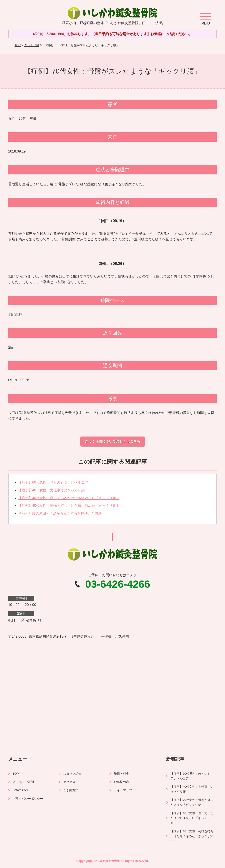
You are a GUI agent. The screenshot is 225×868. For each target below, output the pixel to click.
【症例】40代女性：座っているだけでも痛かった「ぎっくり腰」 (69, 498)
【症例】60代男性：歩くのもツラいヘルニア (53, 482)
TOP (18, 45)
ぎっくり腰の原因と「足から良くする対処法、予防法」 (62, 513)
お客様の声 (121, 782)
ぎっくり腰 (32, 45)
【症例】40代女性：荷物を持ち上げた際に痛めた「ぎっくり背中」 (71, 506)
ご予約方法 (71, 790)
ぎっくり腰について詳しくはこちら (112, 441)
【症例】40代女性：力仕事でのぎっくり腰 (51, 490)
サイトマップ (123, 790)
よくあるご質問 (23, 782)
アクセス (69, 782)
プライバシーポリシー (28, 799)
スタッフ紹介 (72, 774)
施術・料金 (121, 774)
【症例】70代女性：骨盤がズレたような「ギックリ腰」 (192, 802)
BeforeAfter (20, 790)
